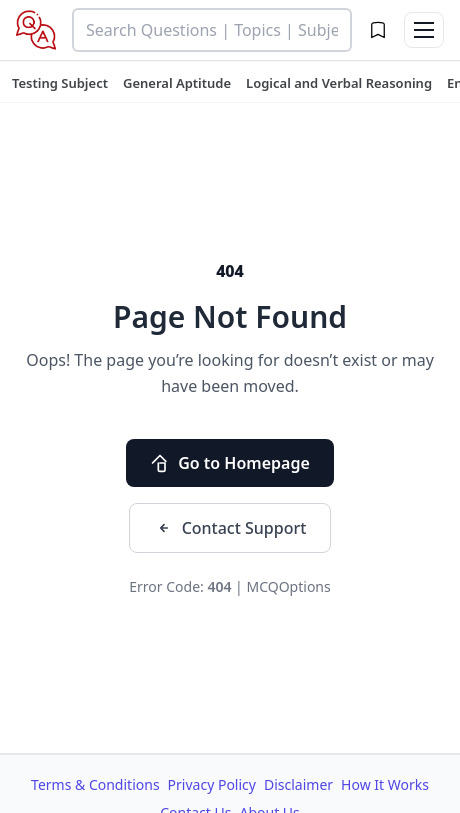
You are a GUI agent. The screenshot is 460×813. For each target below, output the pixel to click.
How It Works (385, 784)
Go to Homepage (230, 463)
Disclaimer (298, 784)
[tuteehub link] (60, 83)
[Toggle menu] (424, 30)
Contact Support (230, 528)
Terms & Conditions (95, 784)
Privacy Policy (212, 784)
